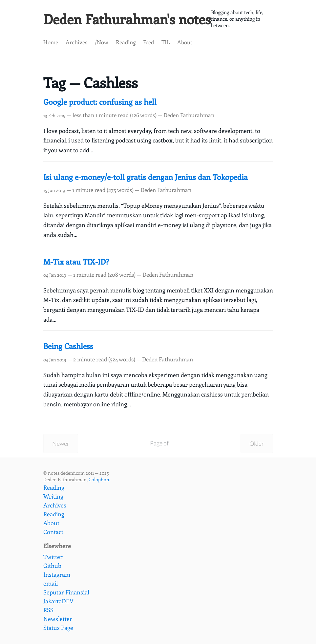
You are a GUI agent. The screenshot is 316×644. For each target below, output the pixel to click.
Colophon (99, 480)
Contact (53, 532)
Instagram (57, 574)
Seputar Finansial (66, 592)
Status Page (58, 628)
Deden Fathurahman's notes (131, 19)
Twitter (53, 557)
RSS (48, 610)
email (51, 583)
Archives (76, 43)
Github (52, 566)
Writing (53, 496)
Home (51, 43)
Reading (126, 43)
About (185, 43)
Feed (148, 43)
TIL (166, 43)
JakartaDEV (58, 601)
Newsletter (58, 619)
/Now (102, 43)
